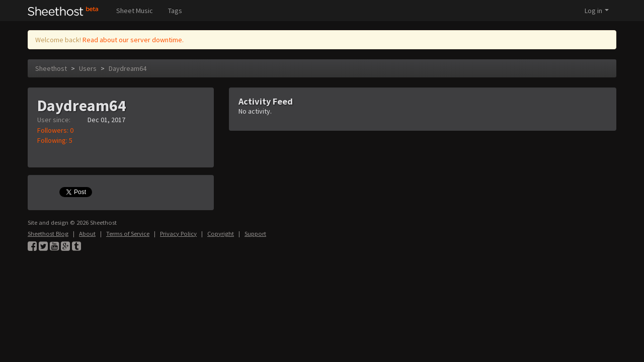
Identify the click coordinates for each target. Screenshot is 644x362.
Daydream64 (128, 68)
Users (88, 68)
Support (255, 234)
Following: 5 (55, 140)
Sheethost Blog (48, 234)
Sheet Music (135, 11)
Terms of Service (128, 234)
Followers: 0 (55, 130)
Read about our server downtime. (133, 40)
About (87, 234)
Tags (175, 11)
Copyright (221, 234)
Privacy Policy (178, 234)
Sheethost (51, 68)
